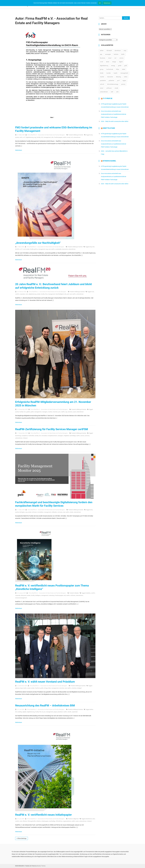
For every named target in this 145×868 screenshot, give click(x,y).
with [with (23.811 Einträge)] (112, 92)
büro (94, 819)
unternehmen (77, 137)
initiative (39, 821)
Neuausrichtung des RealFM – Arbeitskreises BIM (45, 705)
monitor (50, 412)
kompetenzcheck (52, 436)
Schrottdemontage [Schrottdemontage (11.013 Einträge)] (113, 84)
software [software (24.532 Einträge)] (109, 88)
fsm (25, 412)
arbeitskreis (89, 819)
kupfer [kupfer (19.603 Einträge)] (116, 73)
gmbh (32, 412)
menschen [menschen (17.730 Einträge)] (110, 77)
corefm (17, 294)
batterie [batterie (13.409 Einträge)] (116, 54)
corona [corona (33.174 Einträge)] (121, 58)
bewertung (18, 436)
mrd (59, 512)
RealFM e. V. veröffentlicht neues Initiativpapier (43, 815)
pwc (59, 412)
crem (27, 294)
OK (100, 3)
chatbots (88, 593)
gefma (36, 249)
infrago (46, 688)
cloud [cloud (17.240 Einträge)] (110, 58)
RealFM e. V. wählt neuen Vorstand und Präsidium (45, 682)
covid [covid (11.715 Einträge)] (101, 62)
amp (91, 135)
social (69, 137)
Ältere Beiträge (22, 838)
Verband (25, 438)
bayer (21, 688)
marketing (52, 595)
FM (40, 712)
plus (61, 512)
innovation (44, 436)
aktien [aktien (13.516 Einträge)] (102, 51)
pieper (55, 712)
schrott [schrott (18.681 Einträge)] (102, 84)
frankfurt (37, 688)
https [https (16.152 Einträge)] (118, 69)
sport (74, 412)
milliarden (54, 512)
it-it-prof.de (108, 98)
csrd (24, 249)
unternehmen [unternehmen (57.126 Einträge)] (104, 92)
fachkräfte (31, 436)
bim (93, 247)
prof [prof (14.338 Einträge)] (118, 81)
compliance (25, 436)
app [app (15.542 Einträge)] (101, 54)
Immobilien (40, 512)
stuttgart (79, 688)
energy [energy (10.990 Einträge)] (113, 66)
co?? (24, 137)
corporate (22, 294)
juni (44, 712)
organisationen (67, 821)
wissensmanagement (21, 598)
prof (68, 294)
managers (45, 412)
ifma (46, 294)
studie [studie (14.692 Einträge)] (116, 88)
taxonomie (65, 249)
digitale (25, 712)
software (73, 595)
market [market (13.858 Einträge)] (102, 77)
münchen (55, 412)
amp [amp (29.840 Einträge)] (125, 51)
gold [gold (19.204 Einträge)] (126, 66)
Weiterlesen (19, 150)
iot (42, 712)
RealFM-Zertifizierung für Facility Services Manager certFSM (52, 429)
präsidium (60, 712)
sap (66, 412)
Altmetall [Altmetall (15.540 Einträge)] (109, 51)
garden (28, 412)
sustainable (58, 249)
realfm (65, 137)
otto (52, 137)
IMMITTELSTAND (109, 128)
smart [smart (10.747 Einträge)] (102, 88)
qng (47, 249)
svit (72, 137)
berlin (25, 688)
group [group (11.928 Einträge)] (102, 69)
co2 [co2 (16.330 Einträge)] (115, 58)
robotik (69, 712)
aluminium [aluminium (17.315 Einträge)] (118, 51)
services (87, 436)
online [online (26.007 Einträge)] (126, 77)
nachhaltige (73, 436)
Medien (77, 593)
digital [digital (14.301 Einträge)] (121, 62)
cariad (29, 688)
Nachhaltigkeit (60, 294)
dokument (24, 595)
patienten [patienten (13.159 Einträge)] (111, 81)
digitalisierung (30, 137)
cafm (21, 137)
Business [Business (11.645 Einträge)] (103, 58)
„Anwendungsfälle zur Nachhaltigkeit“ (38, 243)
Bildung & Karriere (79, 135)
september (75, 712)
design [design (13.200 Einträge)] (114, 62)
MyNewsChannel (109, 161)
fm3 (42, 137)
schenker (74, 688)
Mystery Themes (41, 866)
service (82, 436)
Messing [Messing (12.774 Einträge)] (118, 77)
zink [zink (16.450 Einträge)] (117, 92)
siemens (70, 412)
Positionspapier (58, 137)
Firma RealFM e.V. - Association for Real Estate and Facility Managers (46, 135)
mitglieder (66, 436)
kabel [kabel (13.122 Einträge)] (124, 69)
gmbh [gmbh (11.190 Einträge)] (120, 66)
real (50, 249)
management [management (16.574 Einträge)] (124, 73)
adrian (91, 709)
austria (17, 137)
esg (35, 137)
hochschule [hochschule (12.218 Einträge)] (110, 69)
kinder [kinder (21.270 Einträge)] (102, 73)
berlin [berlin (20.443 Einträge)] (123, 54)
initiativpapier (45, 821)
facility (38, 137)
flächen (25, 821)
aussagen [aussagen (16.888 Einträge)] (108, 54)
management (47, 137)
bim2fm (17, 249)
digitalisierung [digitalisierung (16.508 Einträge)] (104, 66)
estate (28, 249)
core (93, 292)
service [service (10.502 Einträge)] (123, 84)
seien (77, 821)
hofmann (34, 512)
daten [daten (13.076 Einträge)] (108, 62)
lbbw (50, 688)
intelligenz (38, 595)
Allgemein (76, 819)
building (20, 712)
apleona (17, 688)
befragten (22, 512)
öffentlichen (59, 821)
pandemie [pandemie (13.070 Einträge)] (103, 81)
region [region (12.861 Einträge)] (124, 81)
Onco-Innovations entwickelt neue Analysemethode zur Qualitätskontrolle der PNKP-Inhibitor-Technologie (114, 114)
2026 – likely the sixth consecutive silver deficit (115, 121)
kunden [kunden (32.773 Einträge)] (109, 73)
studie (71, 512)
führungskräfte (32, 821)
